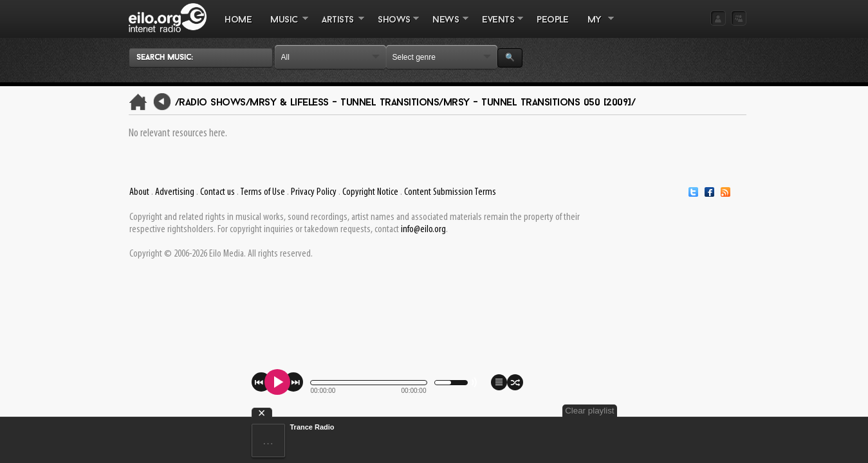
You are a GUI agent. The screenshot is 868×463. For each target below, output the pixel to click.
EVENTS (498, 26)
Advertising (175, 192)
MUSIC (285, 26)
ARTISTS (338, 26)
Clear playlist (716, 411)
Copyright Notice (370, 192)
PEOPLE (552, 20)
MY (596, 26)
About (139, 192)
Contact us (217, 192)
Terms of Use (263, 192)
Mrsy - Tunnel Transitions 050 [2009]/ (540, 103)
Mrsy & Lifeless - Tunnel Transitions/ (346, 103)
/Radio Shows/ (213, 103)
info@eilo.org (423, 230)
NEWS (446, 26)
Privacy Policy (314, 192)
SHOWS (394, 26)
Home (238, 20)
